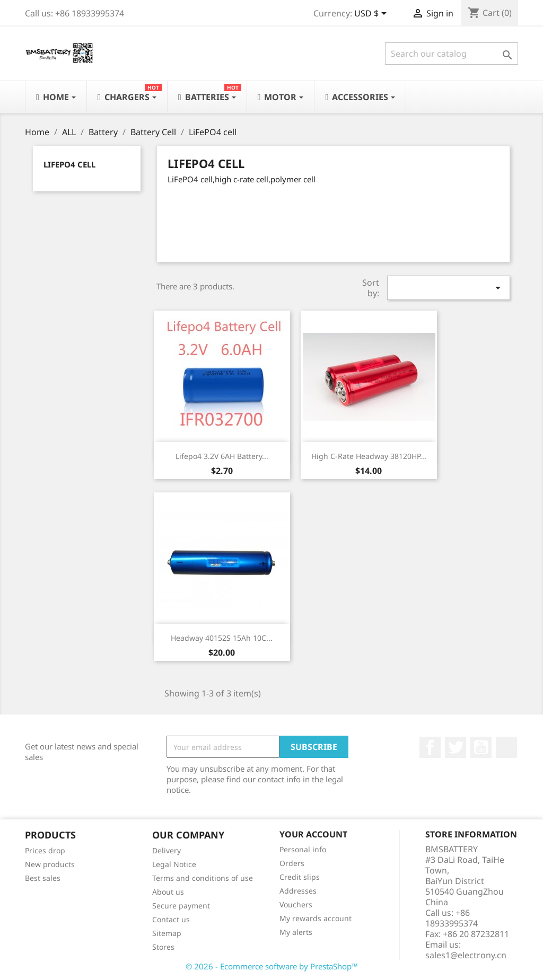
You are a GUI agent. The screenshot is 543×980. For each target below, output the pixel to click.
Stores (163, 947)
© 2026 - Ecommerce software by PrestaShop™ (272, 966)
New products (50, 864)
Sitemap (167, 933)
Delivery (167, 850)
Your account (313, 834)
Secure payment (181, 906)
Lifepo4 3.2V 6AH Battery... (222, 456)
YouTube (481, 747)
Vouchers (296, 904)
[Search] (452, 54)
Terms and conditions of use (203, 878)
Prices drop (45, 850)
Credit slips (300, 877)
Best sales (43, 878)
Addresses (298, 891)
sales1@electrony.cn (466, 955)
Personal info (303, 849)
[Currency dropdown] (372, 14)
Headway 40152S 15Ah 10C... (222, 638)
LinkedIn (506, 747)
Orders (292, 863)
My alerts (296, 932)
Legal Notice (174, 864)
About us (168, 892)
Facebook (430, 747)
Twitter (456, 747)
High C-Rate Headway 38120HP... (369, 456)
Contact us (171, 919)
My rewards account (316, 918)
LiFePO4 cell (69, 164)
